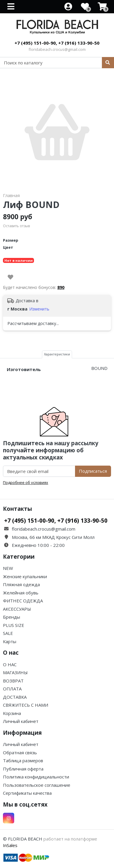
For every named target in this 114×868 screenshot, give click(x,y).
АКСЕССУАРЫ (17, 609)
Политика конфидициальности (36, 777)
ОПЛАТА (12, 689)
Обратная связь (20, 752)
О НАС (10, 664)
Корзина (12, 713)
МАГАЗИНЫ (15, 672)
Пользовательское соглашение (37, 785)
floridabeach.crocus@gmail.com (57, 49)
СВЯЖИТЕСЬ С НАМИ (26, 705)
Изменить (39, 309)
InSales (10, 845)
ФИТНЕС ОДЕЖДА (23, 601)
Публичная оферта (23, 769)
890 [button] (61, 287)
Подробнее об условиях (26, 482)
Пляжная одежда (21, 584)
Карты (10, 641)
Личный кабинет (21, 721)
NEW (8, 568)
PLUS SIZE (14, 625)
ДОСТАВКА (15, 697)
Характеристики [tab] (57, 354)
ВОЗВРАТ (13, 681)
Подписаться (93, 471)
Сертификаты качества (27, 793)
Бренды (12, 617)
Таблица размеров (23, 760)
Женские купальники (25, 576)
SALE (8, 633)
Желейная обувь (21, 593)
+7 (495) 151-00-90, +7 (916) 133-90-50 (57, 43)
